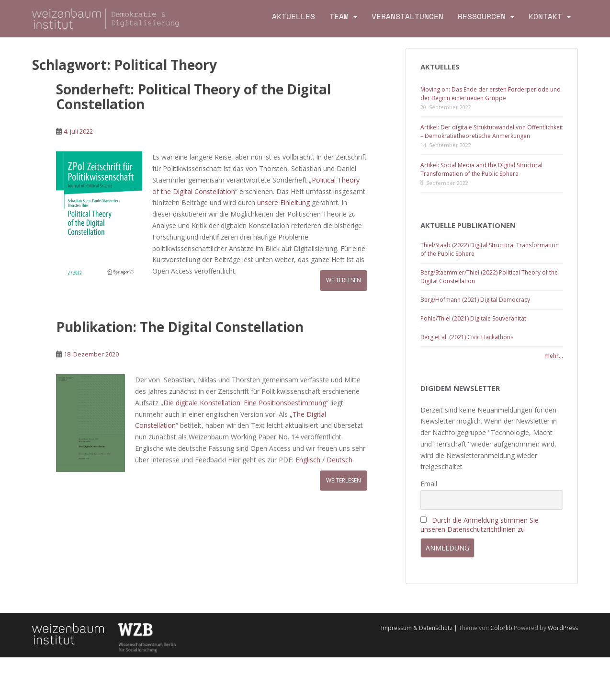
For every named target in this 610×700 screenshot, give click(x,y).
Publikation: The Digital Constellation (180, 327)
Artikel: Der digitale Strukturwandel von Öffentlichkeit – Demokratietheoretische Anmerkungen (492, 132)
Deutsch (339, 460)
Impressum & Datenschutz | (420, 628)
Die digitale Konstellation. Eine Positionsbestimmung (245, 403)
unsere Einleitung (284, 202)
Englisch (308, 460)
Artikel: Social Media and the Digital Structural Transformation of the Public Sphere (481, 169)
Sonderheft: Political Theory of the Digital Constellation (193, 97)
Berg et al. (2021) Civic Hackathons (467, 337)
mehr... (554, 356)
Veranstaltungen (407, 17)
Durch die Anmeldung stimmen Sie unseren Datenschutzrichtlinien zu (480, 525)
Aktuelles (294, 17)
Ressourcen (482, 17)
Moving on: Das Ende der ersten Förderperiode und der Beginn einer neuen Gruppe (491, 94)
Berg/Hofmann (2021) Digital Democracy (475, 300)
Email (429, 484)
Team (339, 17)
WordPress (563, 628)
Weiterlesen (344, 280)
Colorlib (501, 628)
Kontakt (545, 17)
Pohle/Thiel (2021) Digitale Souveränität (473, 318)
